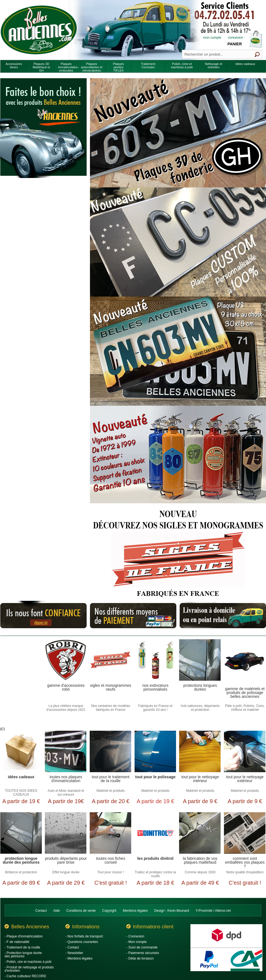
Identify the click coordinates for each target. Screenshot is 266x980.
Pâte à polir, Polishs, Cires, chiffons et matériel (245, 708)
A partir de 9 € (200, 801)
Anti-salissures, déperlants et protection (200, 708)
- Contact (72, 947)
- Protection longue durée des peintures (23, 955)
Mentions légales (135, 911)
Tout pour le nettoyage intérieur (200, 779)
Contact (41, 911)
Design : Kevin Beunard (172, 911)
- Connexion (135, 936)
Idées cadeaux (21, 777)
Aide (56, 911)
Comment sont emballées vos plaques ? (245, 862)
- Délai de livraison (140, 958)
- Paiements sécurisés (143, 953)
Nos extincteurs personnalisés (155, 687)
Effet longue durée (66, 872)
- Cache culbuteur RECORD (25, 976)
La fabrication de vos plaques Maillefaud (200, 860)
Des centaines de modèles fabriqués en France (111, 708)
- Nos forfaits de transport (84, 936)
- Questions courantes (82, 942)
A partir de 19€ (66, 801)
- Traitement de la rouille (23, 947)
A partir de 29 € (66, 883)
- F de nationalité (17, 942)
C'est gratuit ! (111, 883)
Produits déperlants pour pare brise (66, 860)
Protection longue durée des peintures (21, 860)
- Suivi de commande (142, 947)
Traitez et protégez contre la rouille (155, 874)
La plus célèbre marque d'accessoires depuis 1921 (66, 708)
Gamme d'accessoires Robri (66, 687)
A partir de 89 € (21, 883)
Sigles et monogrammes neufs (111, 687)
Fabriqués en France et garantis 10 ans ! (155, 708)
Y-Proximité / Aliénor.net (213, 911)
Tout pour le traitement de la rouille (111, 779)
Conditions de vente (81, 911)
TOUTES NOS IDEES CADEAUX (21, 793)
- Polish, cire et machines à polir (28, 962)
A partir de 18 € (155, 883)
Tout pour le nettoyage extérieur (245, 779)
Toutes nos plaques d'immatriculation (66, 779)
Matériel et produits (111, 791)
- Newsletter (74, 953)
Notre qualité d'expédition (245, 872)
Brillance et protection (21, 872)
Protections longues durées (200, 687)
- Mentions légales (79, 958)
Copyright (109, 911)
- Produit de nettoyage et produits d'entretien (29, 969)
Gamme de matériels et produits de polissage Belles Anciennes (245, 692)
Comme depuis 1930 (200, 872)
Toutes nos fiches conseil (111, 860)
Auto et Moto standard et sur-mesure (66, 793)
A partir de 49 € (200, 883)
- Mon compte (137, 942)
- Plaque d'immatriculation (24, 936)
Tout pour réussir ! (111, 872)
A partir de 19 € (21, 801)
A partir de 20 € (111, 801)
